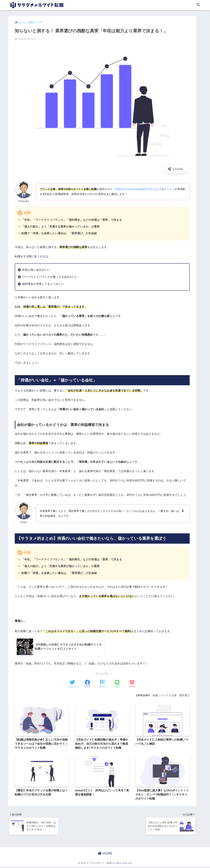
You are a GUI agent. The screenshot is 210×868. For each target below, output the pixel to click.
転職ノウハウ (160, 696)
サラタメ (170, 189)
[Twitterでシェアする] (72, 684)
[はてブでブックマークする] (102, 684)
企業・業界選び (180, 696)
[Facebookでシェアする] (87, 684)
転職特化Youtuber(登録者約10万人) (136, 189)
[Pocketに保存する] (132, 684)
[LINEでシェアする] (117, 684)
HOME (105, 855)
